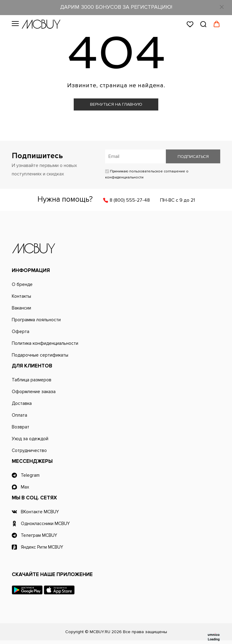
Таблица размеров (32, 380)
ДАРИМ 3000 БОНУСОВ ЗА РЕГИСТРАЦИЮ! (116, 7)
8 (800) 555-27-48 (130, 200)
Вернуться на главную (116, 104)
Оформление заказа (34, 392)
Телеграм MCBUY (39, 535)
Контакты (21, 296)
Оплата (19, 415)
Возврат (21, 427)
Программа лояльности (36, 320)
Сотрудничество (29, 450)
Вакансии (21, 308)
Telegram (30, 475)
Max (25, 487)
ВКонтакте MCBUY (40, 512)
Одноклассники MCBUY (45, 524)
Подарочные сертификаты (40, 355)
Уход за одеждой (30, 439)
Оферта (21, 332)
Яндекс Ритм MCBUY (42, 547)
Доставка (22, 403)
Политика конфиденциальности (45, 343)
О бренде (22, 284)
